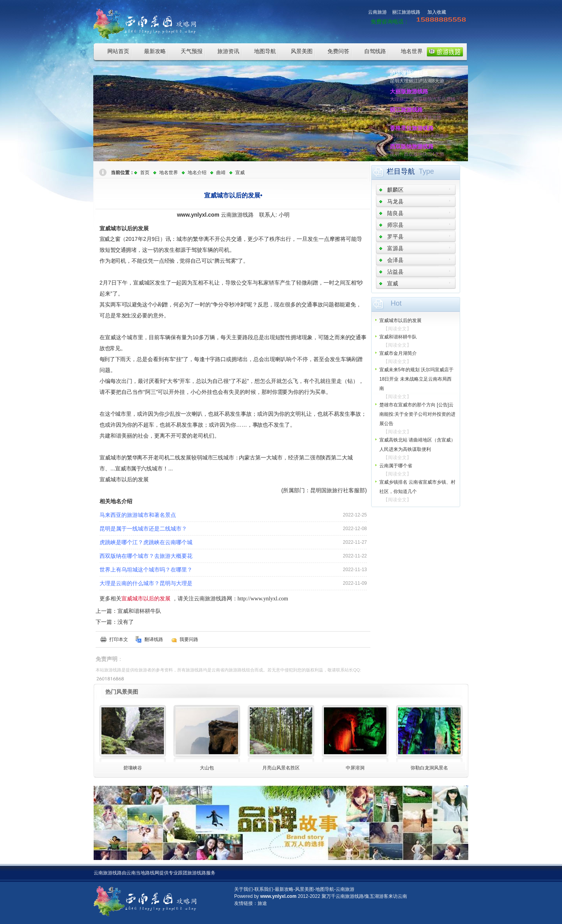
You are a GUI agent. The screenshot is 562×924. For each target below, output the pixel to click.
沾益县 (395, 272)
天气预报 (192, 51)
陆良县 (395, 213)
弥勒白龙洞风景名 (429, 768)
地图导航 (265, 51)
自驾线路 (375, 51)
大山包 (207, 768)
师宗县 (395, 225)
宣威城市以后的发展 (400, 320)
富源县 (395, 248)
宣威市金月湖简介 (398, 353)
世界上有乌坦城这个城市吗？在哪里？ (146, 570)
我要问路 (189, 639)
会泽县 (395, 260)
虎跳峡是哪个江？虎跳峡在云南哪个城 (146, 542)
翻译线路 (154, 639)
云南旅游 (377, 12)
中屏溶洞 (355, 768)
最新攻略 (155, 51)
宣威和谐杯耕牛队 (139, 611)
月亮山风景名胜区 (281, 768)
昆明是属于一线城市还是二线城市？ (143, 529)
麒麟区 (395, 190)
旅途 (262, 903)
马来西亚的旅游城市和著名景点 (138, 515)
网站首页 (118, 51)
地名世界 (412, 51)
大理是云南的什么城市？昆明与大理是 (146, 583)
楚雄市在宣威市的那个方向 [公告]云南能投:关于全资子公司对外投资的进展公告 (417, 414)
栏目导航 (401, 171)
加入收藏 (437, 12)
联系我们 (264, 889)
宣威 (240, 173)
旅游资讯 (228, 51)
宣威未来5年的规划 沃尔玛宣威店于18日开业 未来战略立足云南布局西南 (416, 379)
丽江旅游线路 (406, 12)
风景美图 (302, 51)
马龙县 (395, 201)
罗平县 (395, 237)
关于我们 (244, 889)
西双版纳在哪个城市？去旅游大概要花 (146, 556)
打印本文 (119, 639)
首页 (145, 173)
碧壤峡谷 (133, 768)
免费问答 (338, 51)
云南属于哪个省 (396, 466)
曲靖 (221, 173)
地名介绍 (197, 173)
